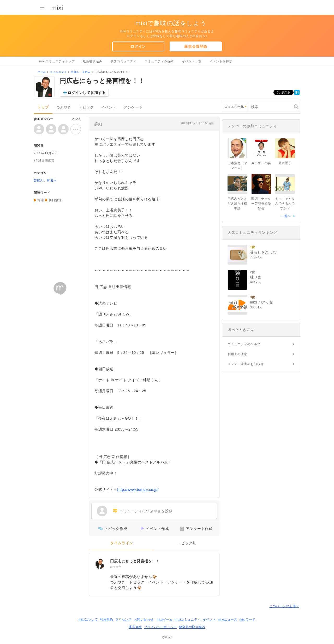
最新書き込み (93, 61)
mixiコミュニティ (188, 619)
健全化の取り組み (192, 627)
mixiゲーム (165, 619)
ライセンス (124, 619)
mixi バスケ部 (262, 302)
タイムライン (122, 543)
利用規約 (106, 619)
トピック (86, 107)
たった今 (116, 567)
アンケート (133, 107)
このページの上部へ (284, 606)
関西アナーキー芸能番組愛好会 (261, 204)
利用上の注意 (237, 354)
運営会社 (135, 627)
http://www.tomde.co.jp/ (138, 490)
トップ (43, 107)
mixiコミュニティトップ (57, 61)
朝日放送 (55, 200)
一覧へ (286, 216)
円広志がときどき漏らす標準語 (237, 204)
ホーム (42, 72)
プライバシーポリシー (160, 627)
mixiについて (88, 619)
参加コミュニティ (124, 61)
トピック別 (187, 543)
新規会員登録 (196, 46)
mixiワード (247, 619)
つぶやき (64, 107)
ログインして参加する (87, 93)
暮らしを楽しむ (263, 252)
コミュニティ (58, 72)
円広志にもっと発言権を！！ (135, 561)
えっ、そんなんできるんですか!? (285, 204)
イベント (109, 107)
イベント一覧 (192, 61)
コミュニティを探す (159, 61)
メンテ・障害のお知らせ (246, 364)
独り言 (256, 277)
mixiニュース (228, 619)
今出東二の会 (261, 163)
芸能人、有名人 (81, 72)
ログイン (138, 46)
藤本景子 (285, 163)
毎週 (41, 200)
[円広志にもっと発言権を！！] (100, 564)
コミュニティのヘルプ (244, 344)
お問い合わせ (144, 619)
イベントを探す (221, 61)
